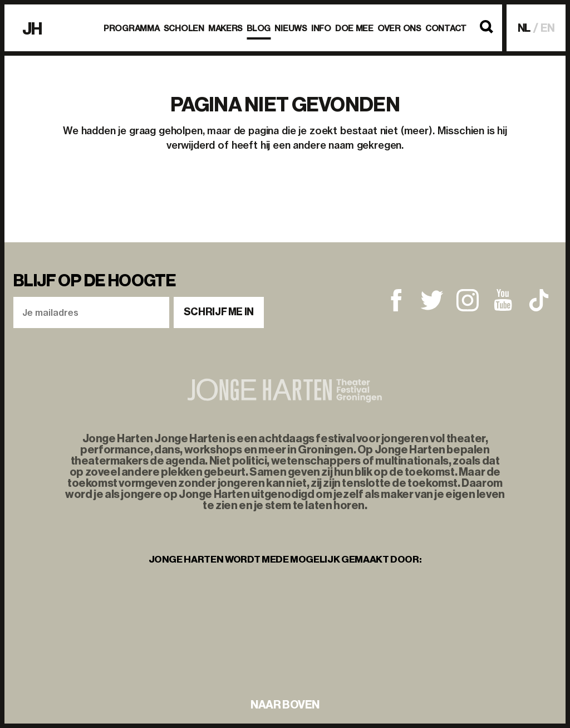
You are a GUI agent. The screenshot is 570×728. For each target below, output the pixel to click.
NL (524, 28)
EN (547, 28)
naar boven (285, 705)
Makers (225, 28)
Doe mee (354, 28)
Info (321, 28)
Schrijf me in (219, 312)
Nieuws (291, 28)
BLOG (259, 28)
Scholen (184, 28)
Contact (446, 28)
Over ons (399, 28)
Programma (131, 28)
